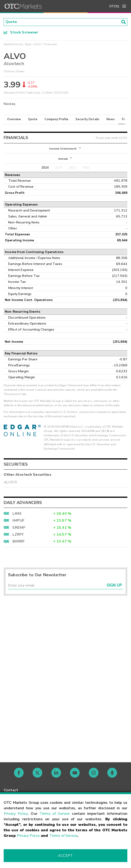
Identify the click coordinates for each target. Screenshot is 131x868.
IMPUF (18, 521)
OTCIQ (114, 6)
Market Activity (13, 44)
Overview (14, 119)
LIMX (17, 514)
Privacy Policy (16, 814)
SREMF (19, 528)
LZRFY (18, 535)
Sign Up (114, 586)
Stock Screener (21, 32)
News (111, 119)
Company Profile (56, 119)
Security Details (87, 119)
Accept (65, 856)
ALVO (38, 44)
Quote (33, 119)
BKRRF (18, 542)
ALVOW (10, 483)
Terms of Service (55, 814)
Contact (11, 790)
